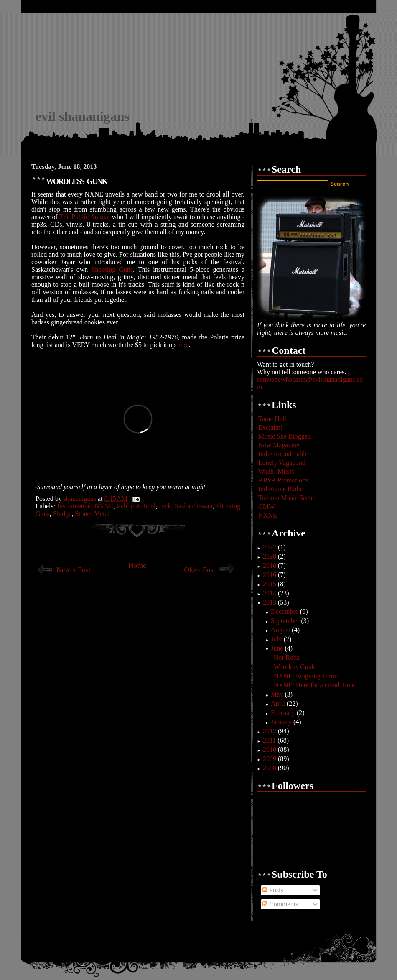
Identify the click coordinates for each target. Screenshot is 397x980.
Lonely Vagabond (282, 463)
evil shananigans (83, 116)
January (282, 722)
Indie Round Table (283, 454)
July (277, 639)
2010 (270, 749)
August (281, 630)
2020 (270, 556)
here (183, 345)
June (278, 648)
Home (137, 565)
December (285, 611)
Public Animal (136, 506)
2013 (270, 602)
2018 (270, 565)
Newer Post (74, 569)
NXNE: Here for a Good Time (314, 685)
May (278, 694)
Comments (280, 904)
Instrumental (74, 506)
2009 (270, 759)
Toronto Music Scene (287, 498)
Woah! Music (276, 471)
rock (165, 506)
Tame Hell (272, 419)
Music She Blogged (285, 436)
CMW (267, 507)
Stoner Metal (92, 514)
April (279, 703)
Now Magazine (279, 445)
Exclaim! (271, 427)
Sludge (62, 514)
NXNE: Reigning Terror (306, 676)
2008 (270, 768)
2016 (270, 575)
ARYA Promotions (283, 480)
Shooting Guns (112, 269)
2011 (270, 740)
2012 (270, 731)
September (286, 621)
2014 (270, 593)
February (284, 713)
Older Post (200, 569)
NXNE (104, 506)
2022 (270, 547)
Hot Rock (287, 657)
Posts (273, 890)
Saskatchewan (194, 506)
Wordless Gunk (294, 667)
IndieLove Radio (281, 489)
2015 (270, 584)
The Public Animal (85, 217)
